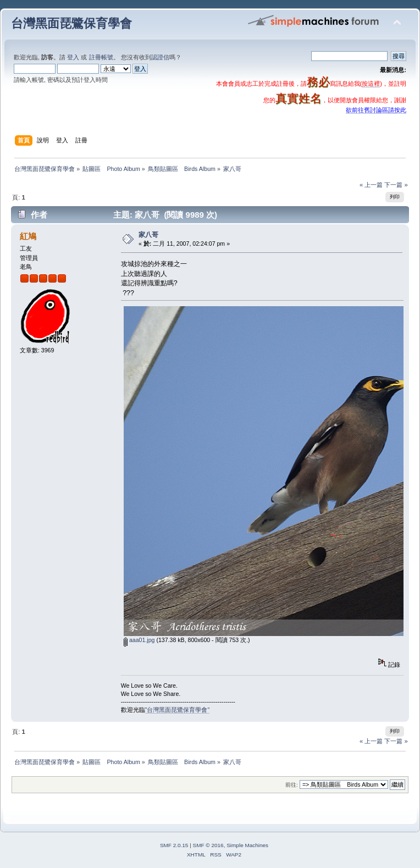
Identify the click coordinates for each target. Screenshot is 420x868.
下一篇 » (396, 185)
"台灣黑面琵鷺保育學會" (178, 710)
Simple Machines (247, 845)
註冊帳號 (101, 57)
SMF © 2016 (208, 845)
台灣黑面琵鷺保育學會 (71, 23)
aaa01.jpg (139, 640)
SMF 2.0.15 (174, 845)
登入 (73, 57)
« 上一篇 (371, 185)
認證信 (160, 57)
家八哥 (148, 235)
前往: (292, 785)
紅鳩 (28, 236)
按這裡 (371, 84)
